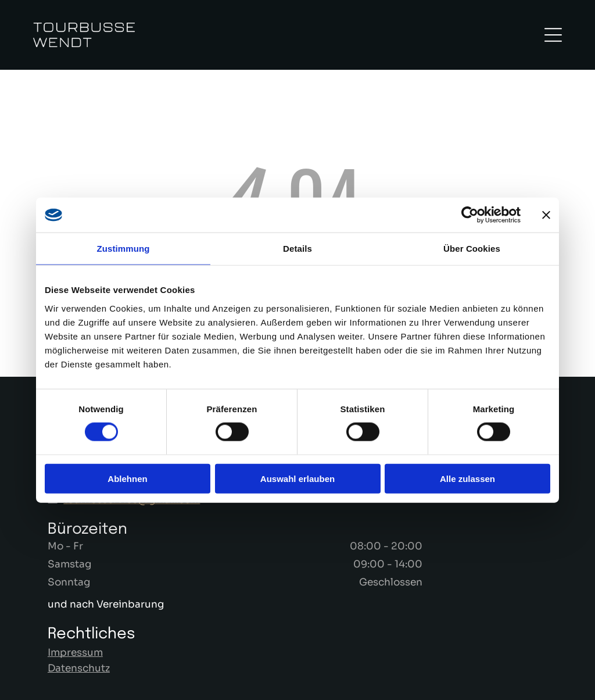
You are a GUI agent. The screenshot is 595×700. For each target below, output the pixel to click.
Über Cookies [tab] (472, 249)
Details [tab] (297, 249)
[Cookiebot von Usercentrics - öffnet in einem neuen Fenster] (470, 215)
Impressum (75, 653)
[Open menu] (553, 35)
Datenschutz (79, 668)
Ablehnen (127, 479)
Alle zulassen (467, 479)
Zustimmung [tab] (123, 249)
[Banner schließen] (546, 215)
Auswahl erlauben (297, 479)
